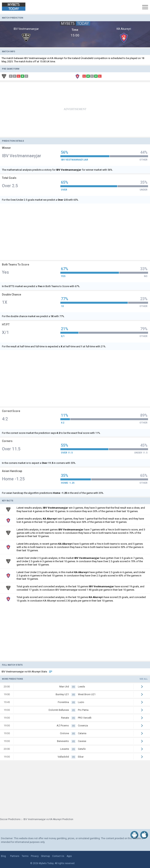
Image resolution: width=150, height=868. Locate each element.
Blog (3, 856)
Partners (15, 856)
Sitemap (45, 856)
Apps (69, 856)
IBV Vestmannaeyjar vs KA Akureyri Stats (27, 672)
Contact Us (58, 856)
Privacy (35, 856)
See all (144, 679)
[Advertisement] (75, 109)
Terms (25, 856)
